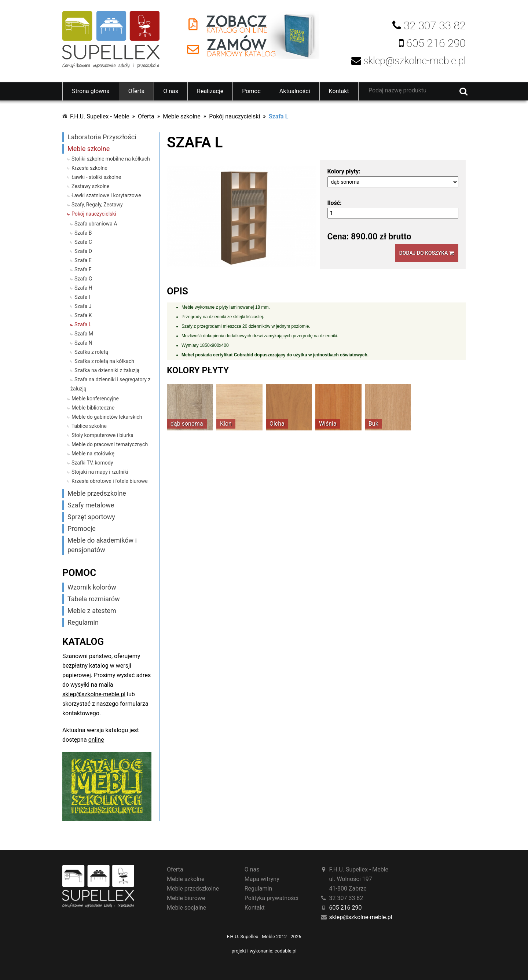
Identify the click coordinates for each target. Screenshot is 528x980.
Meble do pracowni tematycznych (110, 444)
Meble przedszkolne (97, 493)
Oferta (137, 91)
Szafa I (82, 297)
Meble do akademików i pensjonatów (102, 545)
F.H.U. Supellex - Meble (100, 116)
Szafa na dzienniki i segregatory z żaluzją (110, 384)
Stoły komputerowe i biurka (102, 435)
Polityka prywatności (272, 898)
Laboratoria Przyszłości (102, 137)
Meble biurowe (186, 898)
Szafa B (83, 233)
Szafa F (83, 269)
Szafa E (83, 260)
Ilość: (335, 203)
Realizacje (210, 91)
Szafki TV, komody (92, 463)
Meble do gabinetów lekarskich (107, 417)
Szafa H (83, 288)
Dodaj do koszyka (427, 253)
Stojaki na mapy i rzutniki (100, 472)
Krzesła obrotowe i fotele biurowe (110, 481)
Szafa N (83, 343)
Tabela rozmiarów (93, 599)
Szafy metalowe (91, 505)
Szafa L (278, 116)
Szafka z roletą (91, 352)
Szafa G (83, 279)
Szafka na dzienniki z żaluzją (107, 370)
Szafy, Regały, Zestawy (97, 205)
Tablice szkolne (89, 426)
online (96, 740)
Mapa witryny (262, 879)
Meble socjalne (186, 908)
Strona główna (91, 91)
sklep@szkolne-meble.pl (94, 694)
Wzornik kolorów (92, 587)
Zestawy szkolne (91, 186)
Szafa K (83, 315)
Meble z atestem (92, 611)
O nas (171, 91)
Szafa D (83, 251)
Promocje (82, 528)
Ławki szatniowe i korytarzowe (106, 195)
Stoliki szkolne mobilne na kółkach (111, 159)
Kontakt (339, 91)
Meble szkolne (181, 116)
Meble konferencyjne (95, 399)
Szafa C (83, 242)
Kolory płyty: (344, 171)
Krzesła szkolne (89, 168)
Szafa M (84, 334)
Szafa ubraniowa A (96, 224)
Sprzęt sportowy (91, 517)
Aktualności (295, 91)
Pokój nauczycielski (234, 116)
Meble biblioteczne (93, 408)
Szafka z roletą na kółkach (104, 361)
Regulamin (83, 622)
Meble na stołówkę (93, 454)
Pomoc (251, 91)
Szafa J (83, 306)
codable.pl (286, 951)
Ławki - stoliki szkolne (96, 177)
